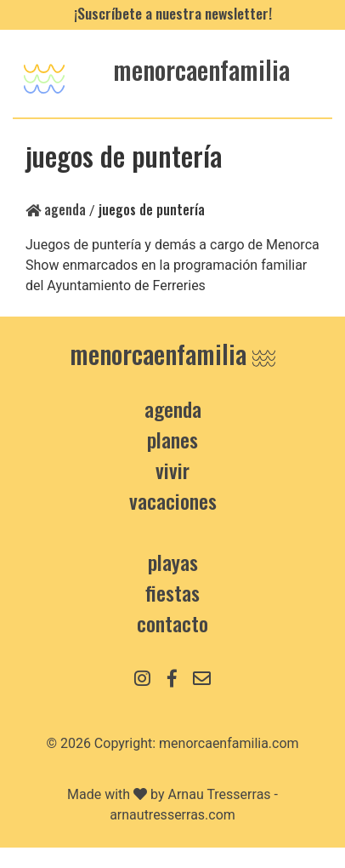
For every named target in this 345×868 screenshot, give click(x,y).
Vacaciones (173, 500)
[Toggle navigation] (44, 74)
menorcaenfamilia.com (229, 743)
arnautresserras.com (172, 815)
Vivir (172, 470)
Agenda (56, 209)
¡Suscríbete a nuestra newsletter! (173, 13)
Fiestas (172, 592)
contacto (172, 623)
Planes (172, 439)
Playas (173, 562)
